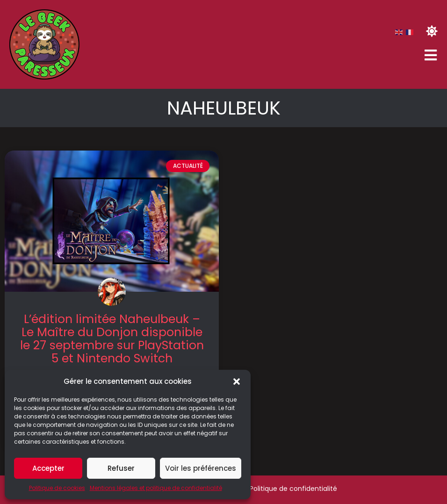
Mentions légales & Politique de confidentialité (262, 489)
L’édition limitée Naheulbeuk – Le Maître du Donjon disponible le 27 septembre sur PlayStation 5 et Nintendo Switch (112, 339)
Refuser (121, 468)
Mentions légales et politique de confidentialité (156, 488)
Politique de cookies (57, 488)
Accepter (48, 468)
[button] (237, 382)
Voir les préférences (201, 468)
